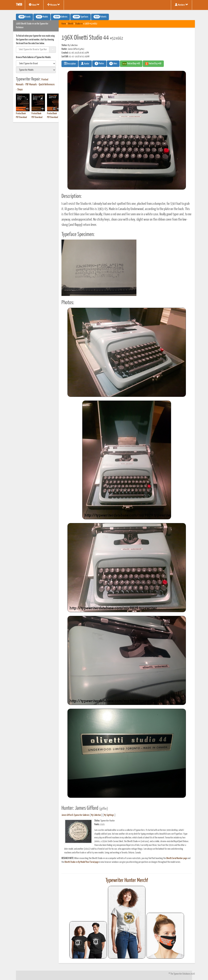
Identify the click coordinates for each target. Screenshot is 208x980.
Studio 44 (79, 24)
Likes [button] (113, 64)
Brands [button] (24, 17)
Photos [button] (99, 64)
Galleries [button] (60, 17)
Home (64, 24)
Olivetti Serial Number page (177, 858)
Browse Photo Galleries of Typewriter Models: (34, 57)
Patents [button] (100, 17)
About (34, 5)
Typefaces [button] (80, 17)
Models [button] (42, 17)
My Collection (96, 815)
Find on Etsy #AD (153, 64)
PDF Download (21, 117)
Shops (20, 90)
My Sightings (109, 815)
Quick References (47, 85)
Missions (54, 5)
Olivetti (71, 24)
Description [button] (70, 64)
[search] (36, 64)
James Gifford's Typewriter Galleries (75, 815)
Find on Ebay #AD (131, 64)
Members (181, 5)
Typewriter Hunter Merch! (127, 880)
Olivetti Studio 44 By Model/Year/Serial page (82, 862)
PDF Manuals (31, 85)
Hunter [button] (85, 64)
